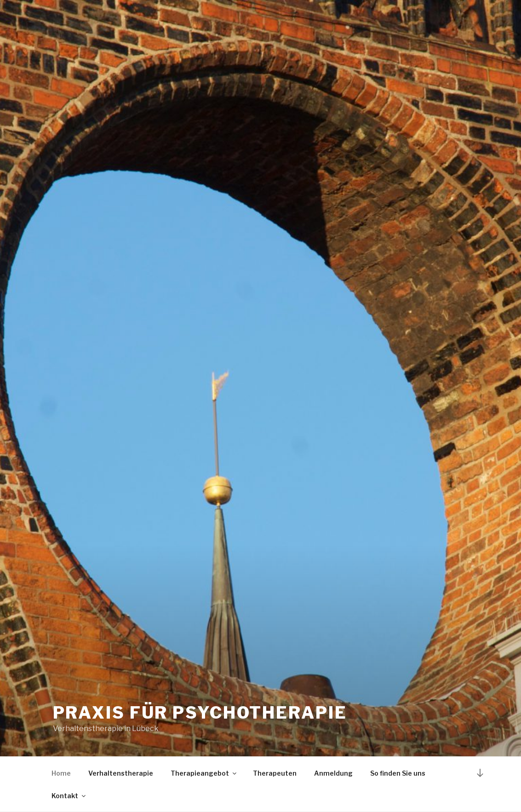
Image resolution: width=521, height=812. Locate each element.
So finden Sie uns (398, 773)
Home (61, 773)
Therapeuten (275, 773)
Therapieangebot (204, 773)
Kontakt (69, 796)
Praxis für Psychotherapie (200, 713)
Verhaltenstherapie (121, 773)
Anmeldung (333, 773)
